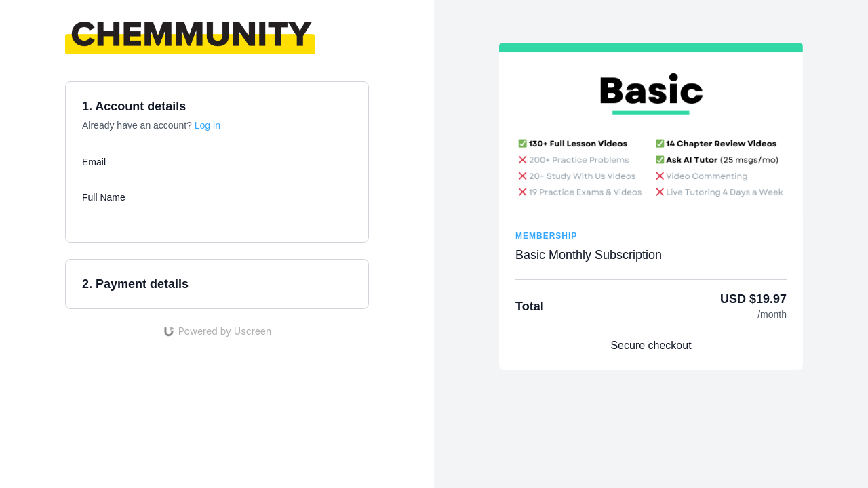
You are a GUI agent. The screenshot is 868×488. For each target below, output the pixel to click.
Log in (208, 125)
